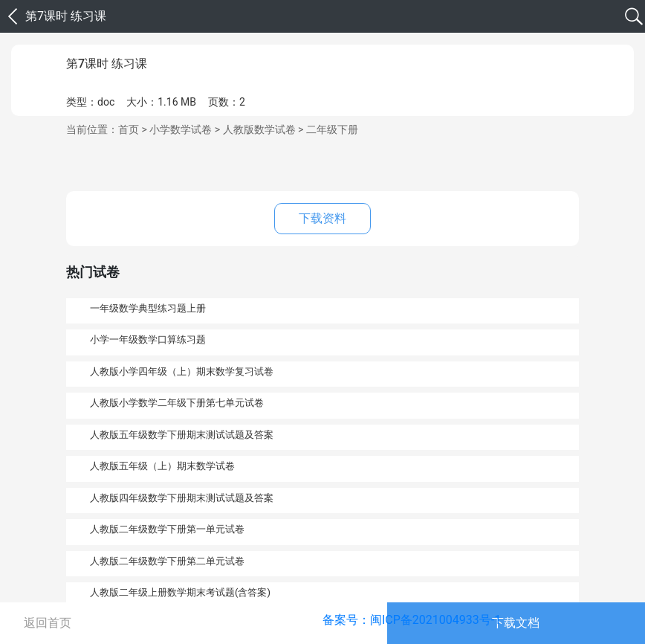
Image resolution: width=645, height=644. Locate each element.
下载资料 (322, 218)
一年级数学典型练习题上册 (148, 308)
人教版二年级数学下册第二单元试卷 (167, 561)
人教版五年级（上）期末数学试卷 (162, 466)
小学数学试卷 (181, 129)
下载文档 (516, 623)
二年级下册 (332, 129)
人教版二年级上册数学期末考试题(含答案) (180, 592)
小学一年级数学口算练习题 (148, 339)
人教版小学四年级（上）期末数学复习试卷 (182, 371)
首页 (129, 129)
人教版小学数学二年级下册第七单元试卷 (177, 403)
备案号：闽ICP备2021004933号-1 (412, 620)
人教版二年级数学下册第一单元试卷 (167, 529)
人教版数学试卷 (259, 129)
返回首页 (48, 623)
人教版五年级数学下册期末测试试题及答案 (182, 435)
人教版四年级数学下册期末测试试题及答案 (182, 498)
